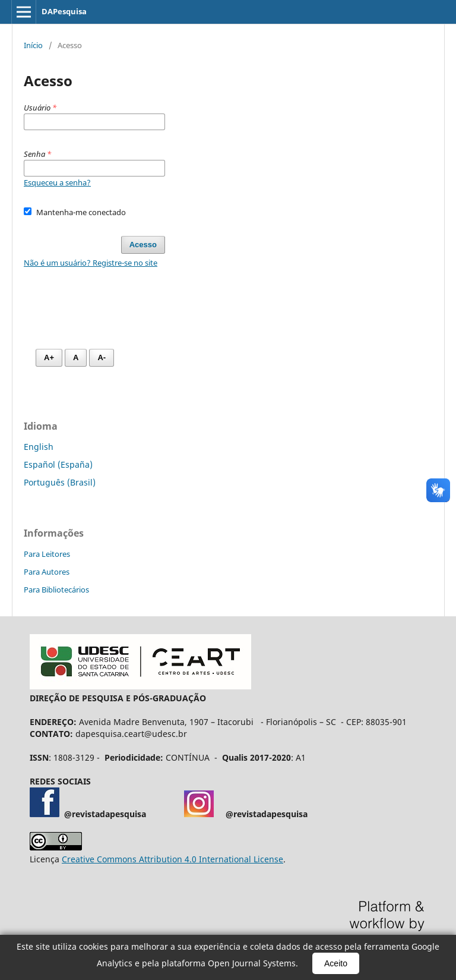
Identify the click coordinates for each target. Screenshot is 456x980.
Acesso (143, 245)
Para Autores (47, 572)
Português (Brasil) (60, 482)
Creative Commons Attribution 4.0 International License (172, 859)
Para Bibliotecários (56, 590)
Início (33, 45)
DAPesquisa (64, 11)
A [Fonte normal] (76, 357)
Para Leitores (47, 554)
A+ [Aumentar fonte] (49, 357)
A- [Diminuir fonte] (102, 357)
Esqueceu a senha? (57, 182)
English (39, 447)
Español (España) (58, 464)
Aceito (336, 963)
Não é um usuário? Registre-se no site (91, 263)
